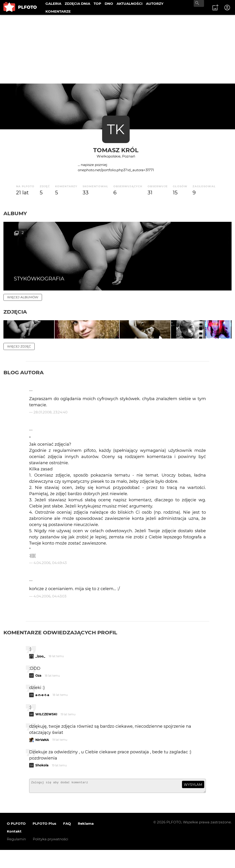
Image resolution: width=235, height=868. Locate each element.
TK (116, 129)
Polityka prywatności (50, 857)
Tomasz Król (116, 150)
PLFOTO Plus (44, 842)
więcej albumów (23, 297)
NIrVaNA (42, 756)
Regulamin (16, 857)
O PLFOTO (16, 842)
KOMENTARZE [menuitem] (58, 11)
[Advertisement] (117, 49)
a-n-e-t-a (42, 711)
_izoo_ (40, 672)
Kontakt (14, 849)
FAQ (67, 842)
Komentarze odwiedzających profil (60, 648)
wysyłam (193, 801)
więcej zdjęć (19, 362)
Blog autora (24, 388)
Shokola (42, 781)
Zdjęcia (15, 312)
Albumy (15, 213)
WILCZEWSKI (46, 730)
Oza (38, 692)
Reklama (86, 842)
